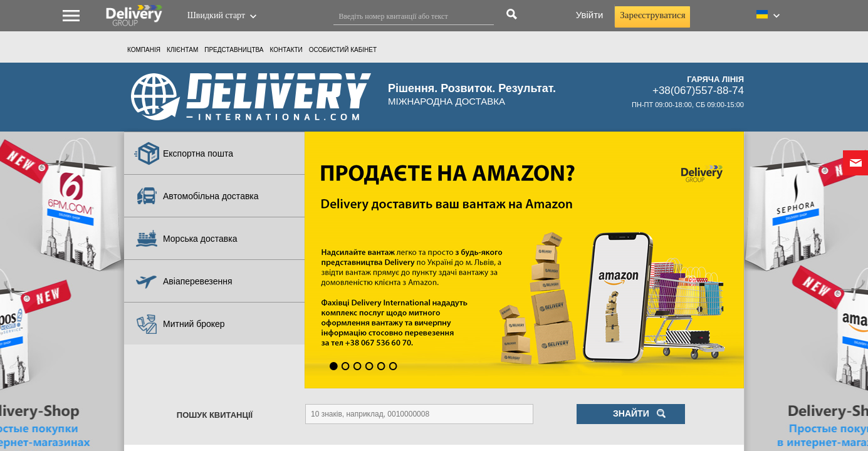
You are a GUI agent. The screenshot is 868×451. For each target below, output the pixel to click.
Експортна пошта (198, 153)
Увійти (590, 15)
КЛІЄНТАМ (182, 50)
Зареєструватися (652, 15)
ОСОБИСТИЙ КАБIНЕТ (343, 50)
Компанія (144, 50)
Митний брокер (194, 324)
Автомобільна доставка (211, 196)
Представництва (234, 50)
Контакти (286, 50)
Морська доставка (200, 239)
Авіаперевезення (197, 281)
